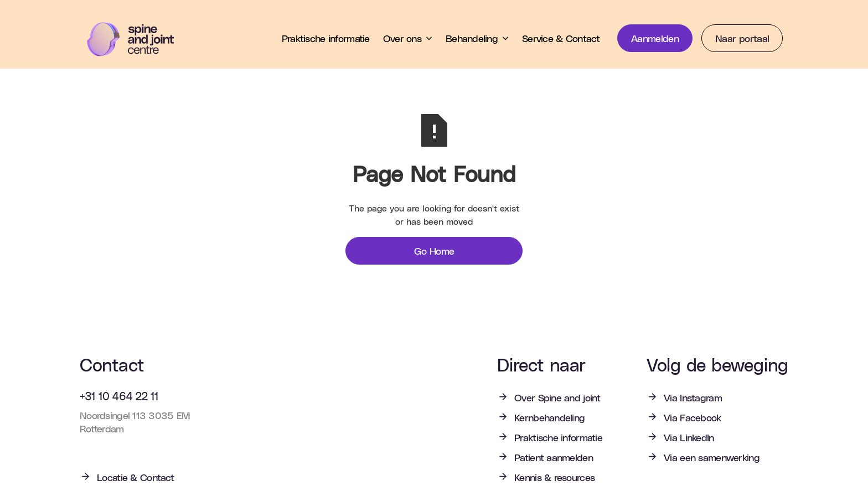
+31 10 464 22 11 (119, 396)
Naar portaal (742, 38)
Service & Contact (561, 38)
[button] (408, 38)
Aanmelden (655, 38)
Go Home (434, 251)
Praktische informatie (326, 38)
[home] (138, 39)
